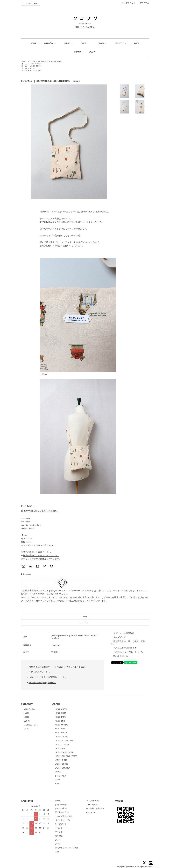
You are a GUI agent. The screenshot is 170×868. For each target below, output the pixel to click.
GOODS (32, 62)
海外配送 (59, 836)
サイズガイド (120, 637)
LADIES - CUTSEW (62, 744)
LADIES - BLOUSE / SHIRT (65, 740)
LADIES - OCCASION (63, 768)
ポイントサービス (63, 820)
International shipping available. (42, 683)
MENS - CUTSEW (61, 725)
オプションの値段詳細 (124, 633)
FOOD (137, 43)
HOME (33, 43)
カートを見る (92, 805)
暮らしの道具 (61, 776)
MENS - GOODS (35, 64)
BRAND (78, 52)
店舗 (57, 852)
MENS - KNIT (60, 721)
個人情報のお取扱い (95, 808)
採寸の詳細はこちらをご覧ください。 (41, 555)
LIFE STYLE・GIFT (30, 725)
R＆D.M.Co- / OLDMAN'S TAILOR (50, 62)
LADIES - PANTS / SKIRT (64, 752)
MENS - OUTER (61, 709)
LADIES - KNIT (60, 748)
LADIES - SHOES (61, 760)
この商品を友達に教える (125, 648)
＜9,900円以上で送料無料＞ (39, 667)
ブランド (59, 832)
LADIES (26, 713)
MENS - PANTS (61, 717)
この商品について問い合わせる (128, 652)
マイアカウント (129, 3)
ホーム (24, 62)
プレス (58, 840)
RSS (88, 812)
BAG (39, 70)
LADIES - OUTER (61, 737)
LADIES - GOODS (35, 66)
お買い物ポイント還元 (39, 672)
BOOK (57, 784)
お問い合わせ (61, 805)
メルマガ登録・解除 (64, 816)
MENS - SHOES (61, 729)
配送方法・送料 (62, 812)
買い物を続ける (121, 656)
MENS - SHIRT (60, 713)
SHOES (26, 717)
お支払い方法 (61, 808)
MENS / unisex (29, 709)
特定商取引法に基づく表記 (67, 848)
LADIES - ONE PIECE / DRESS (66, 756)
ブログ (58, 844)
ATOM (93, 812)
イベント (59, 828)
